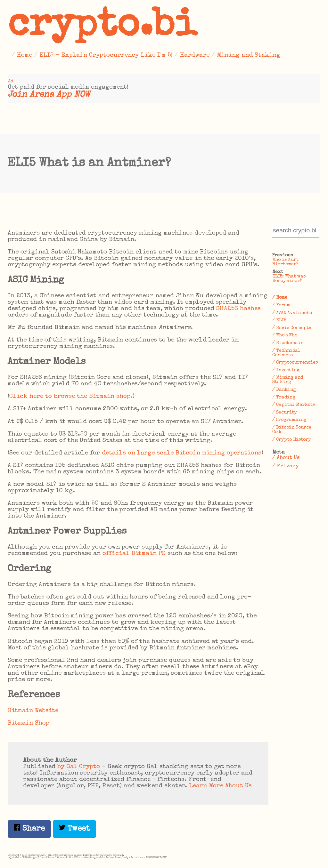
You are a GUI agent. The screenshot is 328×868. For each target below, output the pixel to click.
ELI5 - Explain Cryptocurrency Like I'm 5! (106, 55)
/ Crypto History (292, 440)
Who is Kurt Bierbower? (285, 262)
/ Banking (284, 390)
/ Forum (281, 305)
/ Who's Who (285, 335)
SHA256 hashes (238, 309)
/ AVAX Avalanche (292, 313)
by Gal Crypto (79, 767)
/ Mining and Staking (288, 380)
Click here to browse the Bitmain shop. (71, 397)
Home (25, 55)
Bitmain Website (33, 711)
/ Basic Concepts (292, 328)
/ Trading (284, 398)
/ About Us (286, 458)
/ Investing (286, 370)
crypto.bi (102, 27)
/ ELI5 (279, 320)
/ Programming (289, 420)
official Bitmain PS (134, 554)
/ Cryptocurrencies (295, 363)
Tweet (74, 828)
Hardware (195, 55)
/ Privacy (286, 466)
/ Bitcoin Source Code (292, 430)
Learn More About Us (220, 786)
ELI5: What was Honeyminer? (289, 279)
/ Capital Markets (294, 405)
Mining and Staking (249, 55)
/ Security (285, 413)
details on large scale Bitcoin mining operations (182, 453)
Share (29, 828)
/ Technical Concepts (286, 353)
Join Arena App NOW (49, 95)
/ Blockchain (288, 343)
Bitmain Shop (29, 723)
